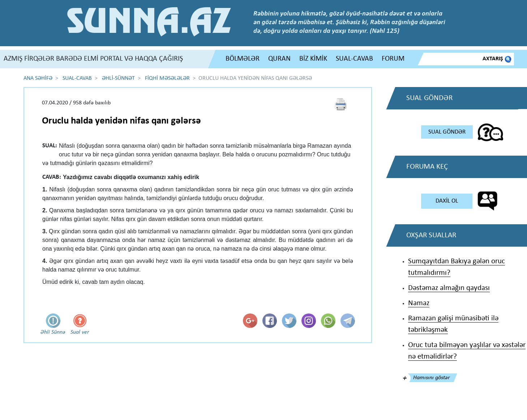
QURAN (279, 59)
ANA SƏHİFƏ (38, 78)
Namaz (419, 303)
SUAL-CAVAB (354, 59)
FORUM (393, 59)
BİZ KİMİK (313, 59)
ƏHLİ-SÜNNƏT (118, 78)
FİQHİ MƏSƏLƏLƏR (167, 78)
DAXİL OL (447, 201)
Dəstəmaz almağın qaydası (449, 288)
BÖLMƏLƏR (243, 59)
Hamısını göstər (431, 378)
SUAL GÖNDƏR (447, 132)
